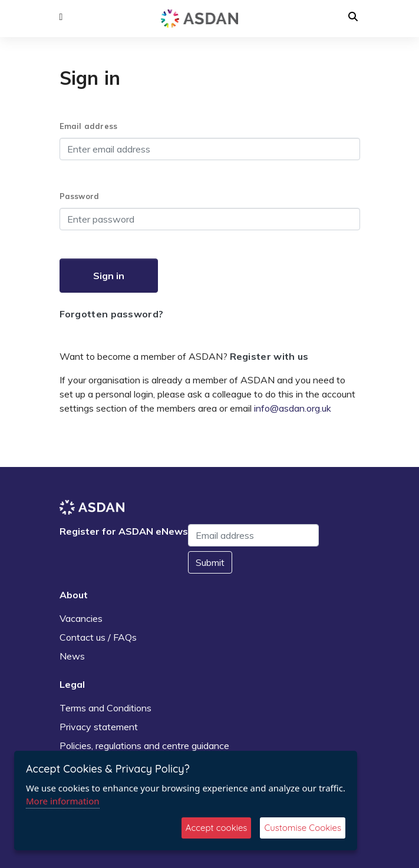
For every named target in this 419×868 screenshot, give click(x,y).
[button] (61, 17)
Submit (210, 562)
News (72, 656)
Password (80, 196)
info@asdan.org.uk (293, 408)
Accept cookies (217, 828)
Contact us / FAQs (98, 637)
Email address (89, 126)
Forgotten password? (112, 314)
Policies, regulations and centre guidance (144, 746)
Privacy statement (99, 727)
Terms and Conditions (105, 708)
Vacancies (81, 618)
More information (63, 801)
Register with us (269, 356)
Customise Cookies (303, 828)
